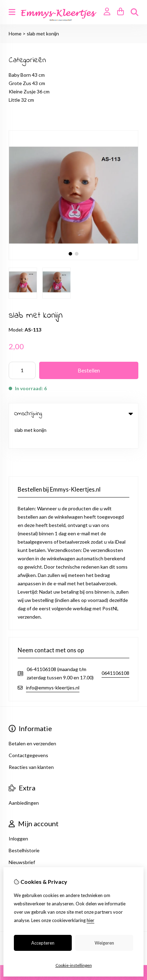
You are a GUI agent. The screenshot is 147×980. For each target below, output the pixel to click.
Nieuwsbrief (22, 838)
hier (90, 920)
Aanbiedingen (24, 779)
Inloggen (18, 815)
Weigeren (104, 943)
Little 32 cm (21, 100)
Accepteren (43, 943)
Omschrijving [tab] (73, 414)
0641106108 (115, 649)
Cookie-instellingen (74, 965)
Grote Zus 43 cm (27, 83)
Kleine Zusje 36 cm (29, 91)
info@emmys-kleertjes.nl (53, 664)
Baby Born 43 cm (27, 75)
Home (15, 33)
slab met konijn (43, 33)
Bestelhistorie (24, 826)
